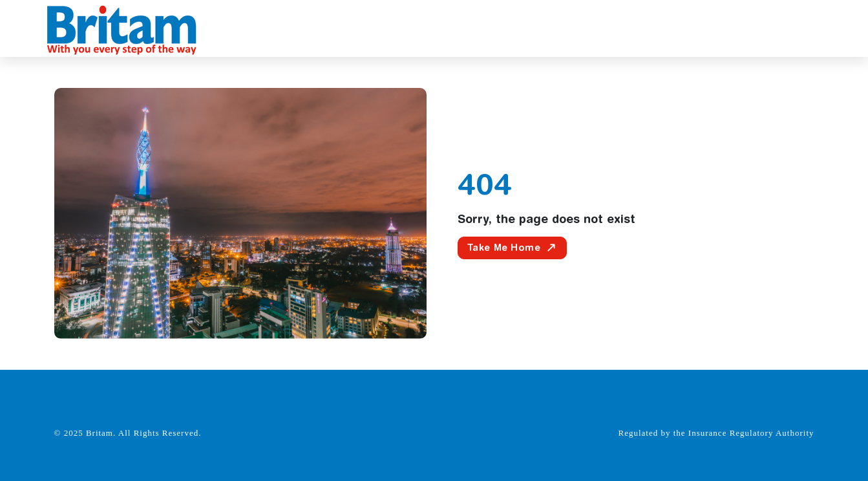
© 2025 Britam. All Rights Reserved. (128, 433)
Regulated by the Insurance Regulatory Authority (716, 433)
